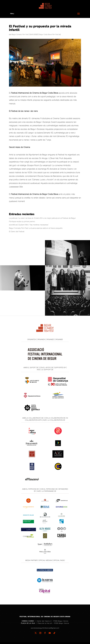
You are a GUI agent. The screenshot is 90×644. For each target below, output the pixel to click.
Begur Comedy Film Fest (20, 34)
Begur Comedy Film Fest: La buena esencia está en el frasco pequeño (36, 228)
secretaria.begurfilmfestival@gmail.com (45, 628)
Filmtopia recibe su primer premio (22, 222)
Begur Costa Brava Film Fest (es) (50, 34)
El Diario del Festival (17, 232)
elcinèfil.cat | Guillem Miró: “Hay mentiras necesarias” (29, 225)
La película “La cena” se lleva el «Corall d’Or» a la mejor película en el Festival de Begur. (42, 218)
